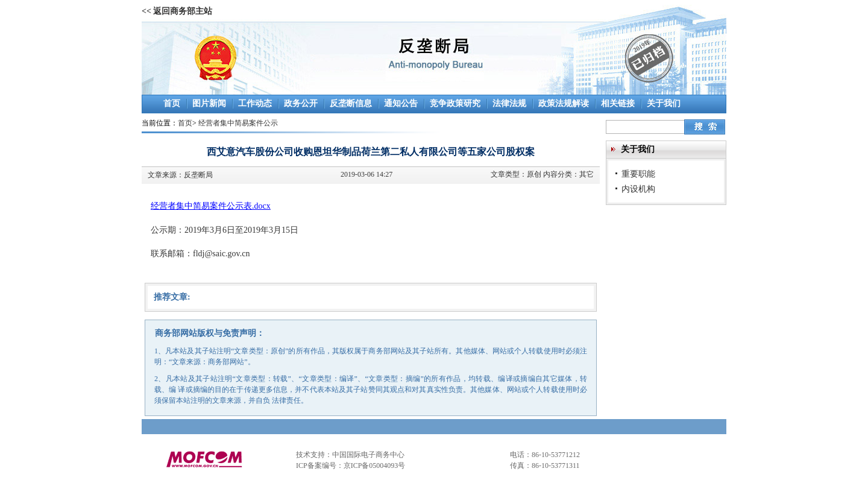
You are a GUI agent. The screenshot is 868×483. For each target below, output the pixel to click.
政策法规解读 (564, 103)
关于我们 (664, 103)
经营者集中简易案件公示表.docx (211, 206)
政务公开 (301, 103)
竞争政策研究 (455, 103)
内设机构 (638, 189)
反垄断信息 (351, 103)
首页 (172, 103)
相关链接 (618, 103)
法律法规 (509, 103)
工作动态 (255, 103)
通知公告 (401, 103)
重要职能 (638, 174)
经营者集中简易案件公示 (238, 123)
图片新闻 (209, 103)
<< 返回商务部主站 (177, 11)
